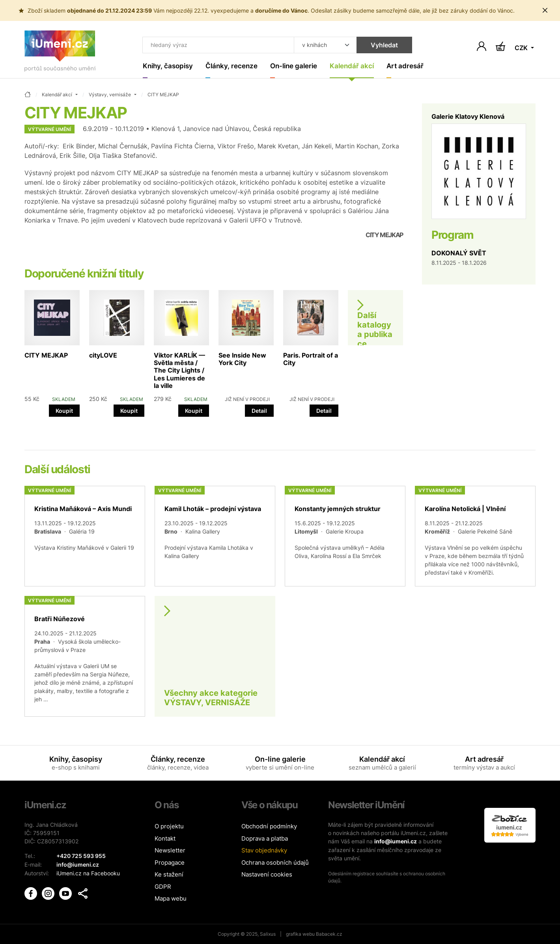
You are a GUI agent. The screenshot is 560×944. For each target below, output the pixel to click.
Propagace (170, 863)
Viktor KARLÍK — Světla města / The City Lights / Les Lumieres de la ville (179, 370)
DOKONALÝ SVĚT (459, 253)
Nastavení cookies (267, 874)
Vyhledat (383, 45)
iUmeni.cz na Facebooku (88, 872)
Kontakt (165, 838)
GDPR (163, 887)
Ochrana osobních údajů (275, 863)
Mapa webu (171, 898)
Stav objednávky (264, 850)
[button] (83, 892)
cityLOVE (103, 355)
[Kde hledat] (324, 45)
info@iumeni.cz (396, 841)
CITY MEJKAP (46, 355)
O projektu (169, 826)
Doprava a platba (265, 838)
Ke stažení (169, 874)
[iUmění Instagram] (49, 892)
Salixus (268, 934)
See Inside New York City (242, 359)
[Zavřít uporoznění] (545, 10)
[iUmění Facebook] (32, 892)
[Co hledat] (218, 45)
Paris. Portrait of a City (311, 359)
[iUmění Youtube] (66, 892)
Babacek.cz (329, 934)
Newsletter (170, 850)
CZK (522, 48)
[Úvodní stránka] (60, 53)
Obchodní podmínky (269, 826)
